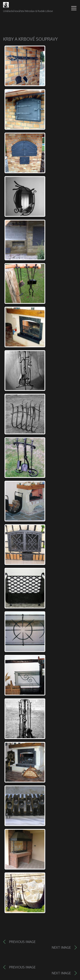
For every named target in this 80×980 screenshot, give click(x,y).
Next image (61, 947)
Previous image (22, 942)
